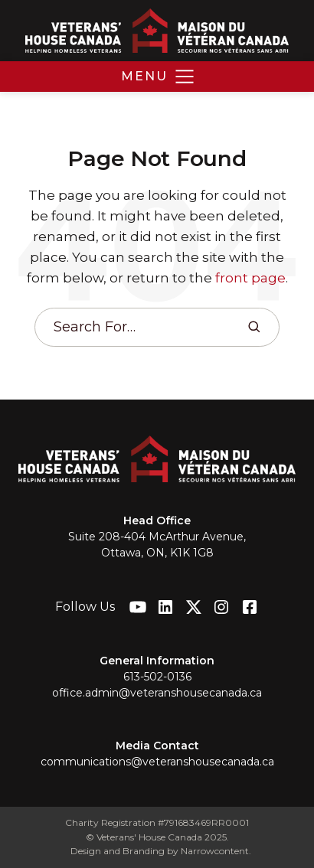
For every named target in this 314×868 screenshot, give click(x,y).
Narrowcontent (215, 851)
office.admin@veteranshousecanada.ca (157, 693)
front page (250, 278)
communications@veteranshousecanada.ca (157, 762)
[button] (157, 77)
